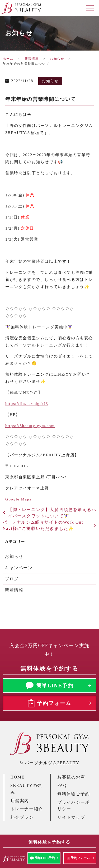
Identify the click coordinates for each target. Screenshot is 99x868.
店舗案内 (20, 801)
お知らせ (57, 59)
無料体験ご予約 (74, 794)
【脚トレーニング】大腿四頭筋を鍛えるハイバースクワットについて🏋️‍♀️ (52, 513)
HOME (18, 777)
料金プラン (22, 817)
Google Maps (18, 499)
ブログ (12, 579)
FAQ (62, 785)
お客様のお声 (71, 777)
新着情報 (32, 59)
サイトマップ (71, 817)
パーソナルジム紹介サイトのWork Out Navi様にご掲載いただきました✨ (43, 525)
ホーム (8, 59)
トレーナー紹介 (27, 809)
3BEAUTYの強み (26, 789)
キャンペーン (19, 568)
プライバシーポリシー (74, 806)
